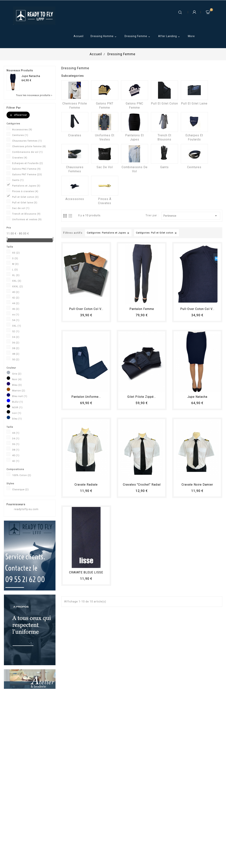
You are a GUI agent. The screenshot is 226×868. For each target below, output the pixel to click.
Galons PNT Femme (27, 174)
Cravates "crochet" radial (142, 485)
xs (16, 315)
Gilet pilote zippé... (142, 397)
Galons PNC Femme (26, 169)
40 (16, 292)
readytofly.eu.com (26, 509)
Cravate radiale (86, 485)
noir (17, 413)
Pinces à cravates (25, 191)
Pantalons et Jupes (26, 186)
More (191, 36)
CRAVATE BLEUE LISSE (86, 572)
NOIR (17, 407)
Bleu (17, 385)
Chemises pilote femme (29, 146)
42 (16, 298)
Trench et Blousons (26, 214)
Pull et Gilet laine (25, 203)
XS (16, 253)
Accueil (79, 36)
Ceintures (20, 135)
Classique (20, 489)
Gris (17, 374)
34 (16, 337)
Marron (19, 391)
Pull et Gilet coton (25, 197)
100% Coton (22, 475)
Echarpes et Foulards (28, 163)
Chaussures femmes (27, 141)
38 (16, 348)
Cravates (20, 158)
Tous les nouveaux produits (34, 95)
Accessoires (22, 129)
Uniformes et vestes (27, 219)
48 (16, 354)
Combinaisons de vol (27, 152)
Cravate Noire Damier (197, 485)
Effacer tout (18, 115)
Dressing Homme (104, 37)
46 (16, 309)
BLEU (18, 402)
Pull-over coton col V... (86, 309)
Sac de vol (21, 208)
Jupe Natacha (31, 76)
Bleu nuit (20, 396)
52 (16, 331)
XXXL (18, 286)
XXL (17, 281)
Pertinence (191, 216)
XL (16, 275)
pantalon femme (142, 309)
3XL (17, 326)
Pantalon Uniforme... (86, 397)
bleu (17, 419)
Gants (18, 180)
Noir (17, 379)
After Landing (169, 37)
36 (16, 343)
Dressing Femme (138, 37)
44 (16, 303)
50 (16, 359)
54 (16, 320)
